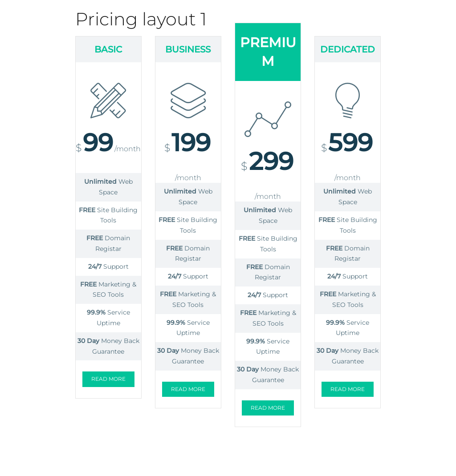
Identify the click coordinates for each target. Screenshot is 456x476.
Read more (108, 379)
